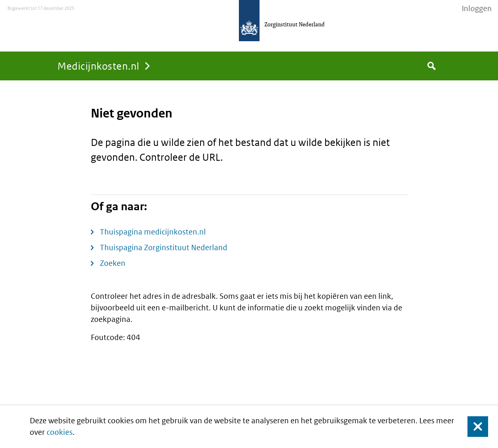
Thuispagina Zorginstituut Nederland (164, 247)
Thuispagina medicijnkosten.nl (153, 232)
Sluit (471, 426)
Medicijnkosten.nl (98, 66)
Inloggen (477, 9)
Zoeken (113, 263)
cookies (60, 432)
